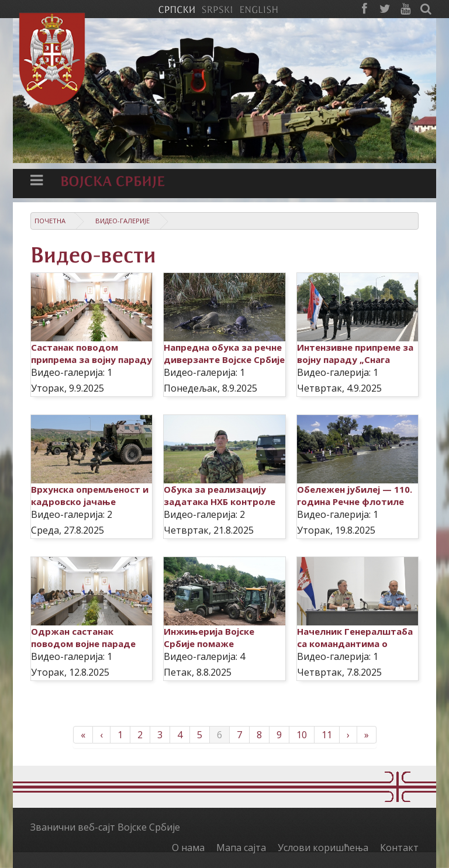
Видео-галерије (122, 221)
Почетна (50, 221)
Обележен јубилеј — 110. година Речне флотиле (355, 495)
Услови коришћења (323, 848)
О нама (188, 848)
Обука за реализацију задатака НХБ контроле (220, 495)
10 (302, 735)
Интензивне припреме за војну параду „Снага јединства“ (355, 359)
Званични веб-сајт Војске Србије (105, 827)
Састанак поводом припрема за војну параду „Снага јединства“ (91, 359)
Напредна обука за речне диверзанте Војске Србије (224, 353)
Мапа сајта (241, 848)
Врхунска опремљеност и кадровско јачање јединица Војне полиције (90, 502)
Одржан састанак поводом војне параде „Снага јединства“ (83, 644)
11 (327, 735)
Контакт (399, 848)
